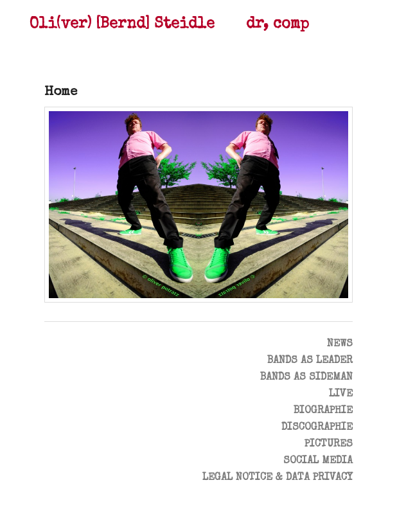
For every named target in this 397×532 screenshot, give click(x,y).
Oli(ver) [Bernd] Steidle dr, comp (169, 25)
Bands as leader (310, 361)
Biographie (323, 411)
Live (341, 395)
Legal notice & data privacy (278, 478)
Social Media (318, 461)
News (340, 344)
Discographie (317, 428)
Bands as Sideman (306, 378)
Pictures (329, 445)
